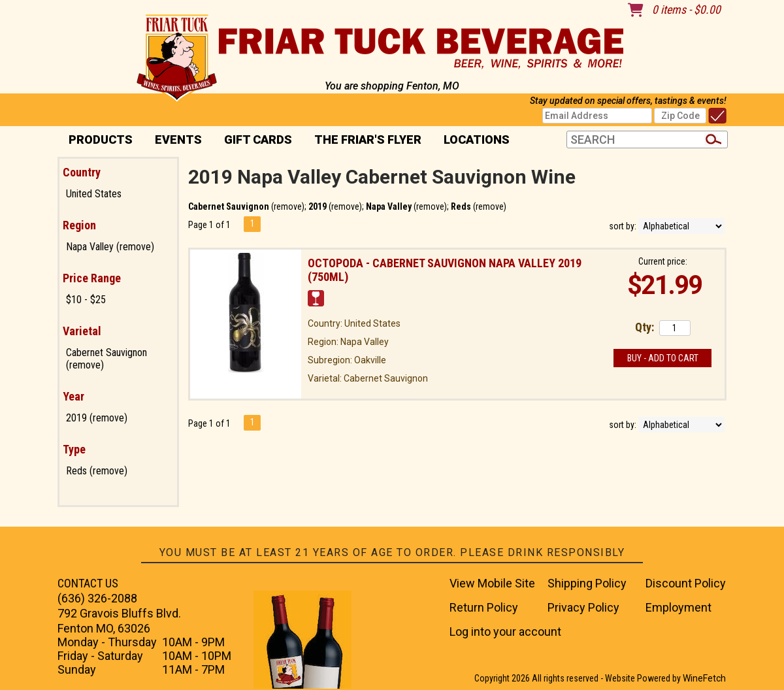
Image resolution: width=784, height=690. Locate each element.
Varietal (82, 331)
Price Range (92, 278)
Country (82, 172)
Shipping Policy (587, 583)
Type (74, 449)
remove (288, 206)
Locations (472, 141)
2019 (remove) (97, 418)
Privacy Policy (583, 607)
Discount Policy (686, 583)
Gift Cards (258, 140)
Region (79, 225)
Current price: (663, 261)
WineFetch (704, 678)
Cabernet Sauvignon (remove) (106, 359)
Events (178, 140)
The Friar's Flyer (368, 140)
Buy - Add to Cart (663, 358)
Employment (678, 607)
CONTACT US (88, 583)
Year (73, 396)
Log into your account (505, 632)
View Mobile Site (492, 583)
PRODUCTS (96, 141)
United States (94, 194)
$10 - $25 (86, 300)
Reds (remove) (97, 471)
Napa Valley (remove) (110, 247)
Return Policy (484, 607)
